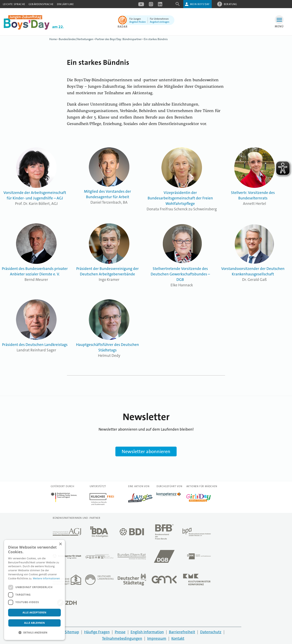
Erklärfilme (65, 4)
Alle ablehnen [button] (34, 623)
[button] (34, 633)
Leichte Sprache (14, 4)
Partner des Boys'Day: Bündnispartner (119, 39)
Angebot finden (138, 22)
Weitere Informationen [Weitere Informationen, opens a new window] (46, 578)
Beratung (231, 4)
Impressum (157, 638)
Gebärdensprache (41, 4)
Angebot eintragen (160, 22)
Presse (120, 632)
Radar (123, 27)
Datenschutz (211, 632)
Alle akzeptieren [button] (34, 612)
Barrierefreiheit (182, 632)
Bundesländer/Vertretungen (76, 39)
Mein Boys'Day (200, 4)
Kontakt (178, 638)
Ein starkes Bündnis (156, 39)
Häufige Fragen (97, 632)
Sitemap (72, 632)
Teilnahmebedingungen (122, 638)
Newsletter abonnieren (146, 451)
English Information (147, 632)
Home (53, 39)
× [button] (60, 544)
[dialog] (34, 590)
